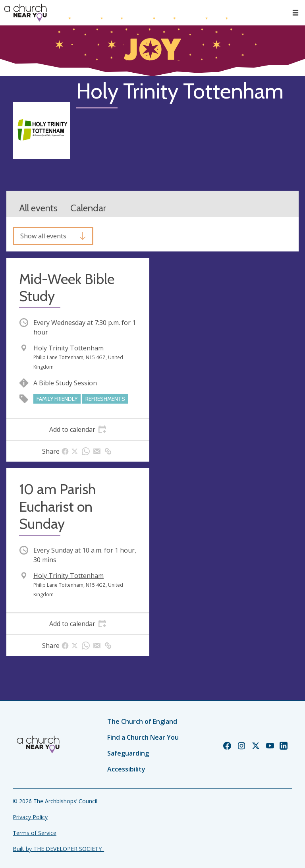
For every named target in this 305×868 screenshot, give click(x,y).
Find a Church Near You (143, 737)
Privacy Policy (30, 817)
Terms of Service (35, 833)
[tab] (78, 429)
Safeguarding (128, 753)
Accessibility (126, 769)
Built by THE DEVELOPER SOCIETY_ (58, 849)
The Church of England (142, 721)
